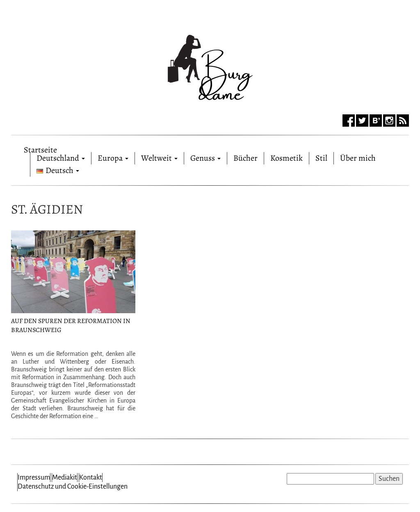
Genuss (205, 158)
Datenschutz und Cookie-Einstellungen (73, 487)
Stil (321, 158)
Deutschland (61, 158)
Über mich (358, 158)
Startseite (40, 148)
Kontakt (91, 478)
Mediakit (65, 478)
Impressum (34, 478)
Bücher (245, 158)
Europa (113, 158)
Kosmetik (286, 158)
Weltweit (159, 158)
